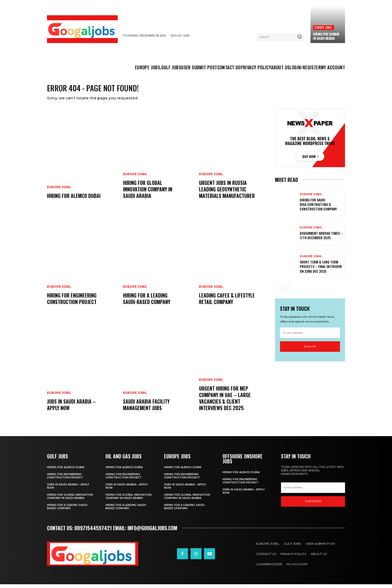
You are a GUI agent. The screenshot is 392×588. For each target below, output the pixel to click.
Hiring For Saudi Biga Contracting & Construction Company (318, 208)
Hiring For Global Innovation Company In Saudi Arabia (148, 193)
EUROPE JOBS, (323, 27)
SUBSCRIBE (313, 505)
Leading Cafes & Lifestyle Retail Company (227, 302)
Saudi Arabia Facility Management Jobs (146, 408)
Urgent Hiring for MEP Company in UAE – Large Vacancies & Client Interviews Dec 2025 (225, 402)
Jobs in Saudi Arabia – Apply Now (71, 408)
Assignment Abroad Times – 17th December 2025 (321, 239)
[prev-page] (278, 291)
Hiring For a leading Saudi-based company (147, 302)
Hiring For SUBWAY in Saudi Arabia (326, 36)
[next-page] (286, 291)
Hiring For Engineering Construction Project (72, 302)
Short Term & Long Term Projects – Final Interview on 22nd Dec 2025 (321, 270)
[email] (310, 337)
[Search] (299, 37)
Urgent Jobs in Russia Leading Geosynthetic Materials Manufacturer (227, 193)
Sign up (310, 350)
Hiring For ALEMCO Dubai (74, 199)
